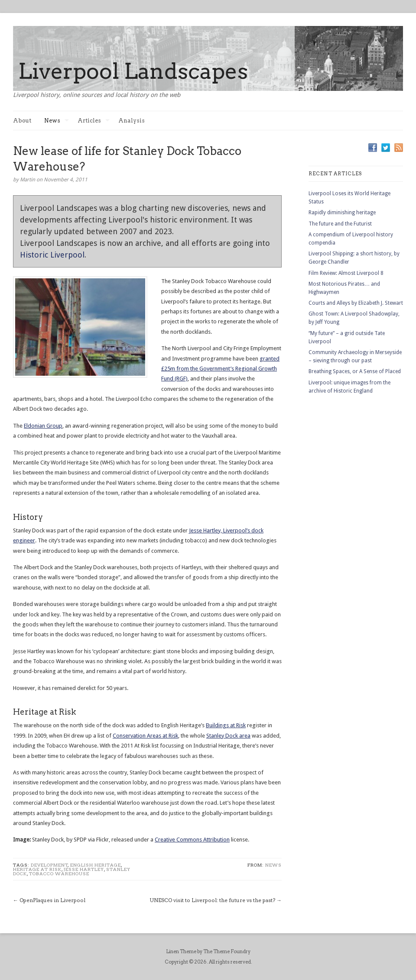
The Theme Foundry (227, 951)
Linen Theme (181, 951)
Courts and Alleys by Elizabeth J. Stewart (356, 303)
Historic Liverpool (52, 255)
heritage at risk (37, 869)
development (49, 865)
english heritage (96, 865)
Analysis (132, 121)
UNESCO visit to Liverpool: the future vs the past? (212, 900)
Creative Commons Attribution (192, 840)
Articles (94, 121)
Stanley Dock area (228, 736)
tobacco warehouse (59, 874)
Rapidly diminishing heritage (342, 213)
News (57, 121)
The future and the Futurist (340, 224)
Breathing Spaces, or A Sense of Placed (355, 371)
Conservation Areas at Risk (145, 736)
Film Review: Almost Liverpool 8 (346, 273)
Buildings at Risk (226, 725)
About (22, 121)
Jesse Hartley (84, 869)
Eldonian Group (43, 426)
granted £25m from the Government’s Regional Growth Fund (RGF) (220, 369)
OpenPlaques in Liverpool (52, 900)
